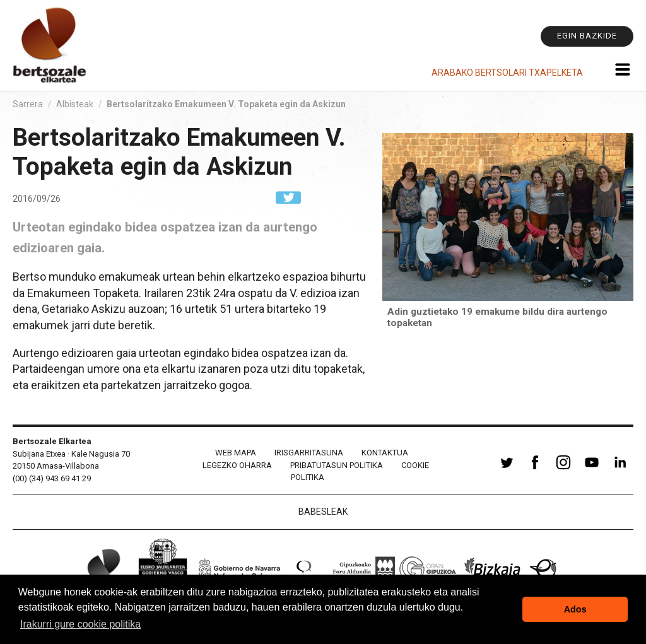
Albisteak (75, 104)
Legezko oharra (237, 465)
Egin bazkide (587, 36)
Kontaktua (385, 453)
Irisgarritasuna (309, 453)
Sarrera (28, 104)
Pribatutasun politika (337, 465)
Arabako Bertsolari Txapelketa (507, 73)
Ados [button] (575, 609)
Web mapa (236, 453)
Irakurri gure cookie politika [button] (80, 624)
